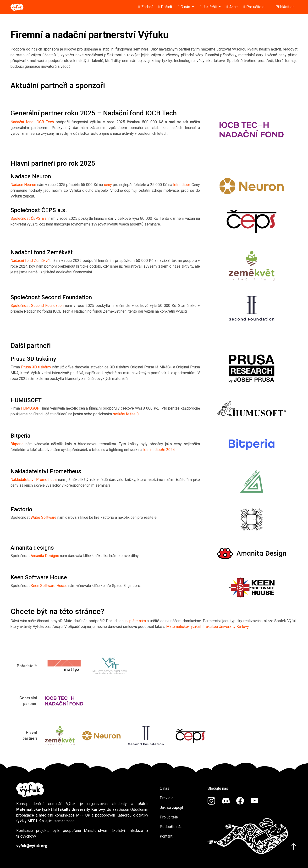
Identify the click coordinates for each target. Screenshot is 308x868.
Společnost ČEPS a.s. (29, 218)
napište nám (136, 621)
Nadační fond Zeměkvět (30, 261)
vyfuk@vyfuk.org (32, 846)
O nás (165, 788)
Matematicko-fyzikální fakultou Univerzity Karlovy (207, 627)
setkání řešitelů (126, 414)
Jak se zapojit (171, 808)
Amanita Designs (45, 556)
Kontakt (166, 836)
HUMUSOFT (31, 408)
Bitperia (17, 444)
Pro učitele (169, 817)
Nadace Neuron (23, 185)
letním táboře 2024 (159, 450)
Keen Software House (49, 586)
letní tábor (181, 185)
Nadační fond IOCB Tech (32, 122)
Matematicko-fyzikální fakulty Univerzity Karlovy (61, 809)
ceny (108, 185)
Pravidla (167, 798)
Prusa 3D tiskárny (36, 367)
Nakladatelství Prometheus (34, 480)
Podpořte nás (171, 827)
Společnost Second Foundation (37, 306)
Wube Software (44, 517)
